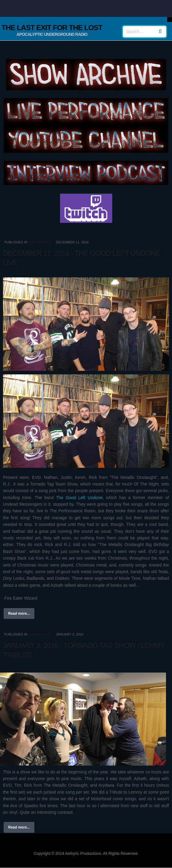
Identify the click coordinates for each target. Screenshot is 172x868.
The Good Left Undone (79, 498)
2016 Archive (40, 242)
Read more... (19, 614)
